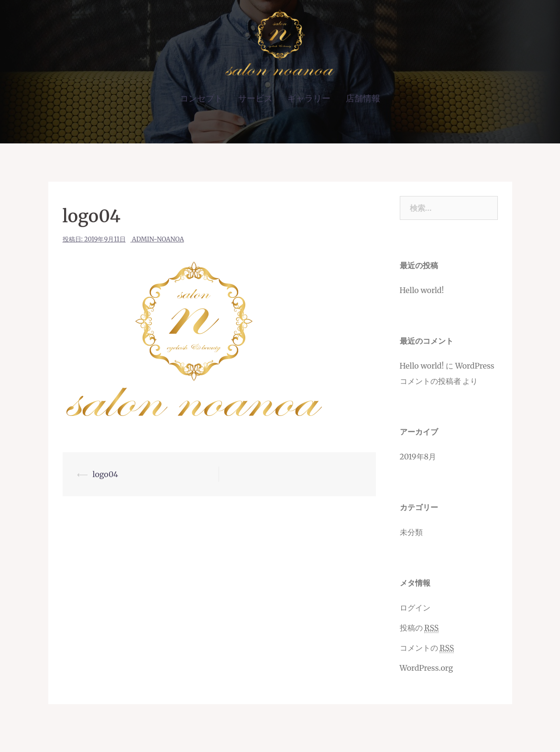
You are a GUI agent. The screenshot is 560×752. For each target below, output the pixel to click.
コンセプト (201, 98)
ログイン (415, 608)
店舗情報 (363, 98)
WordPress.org (427, 668)
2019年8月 (418, 457)
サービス (255, 98)
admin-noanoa (158, 239)
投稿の (419, 628)
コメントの (427, 648)
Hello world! (422, 290)
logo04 (105, 474)
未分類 (411, 532)
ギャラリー (309, 98)
